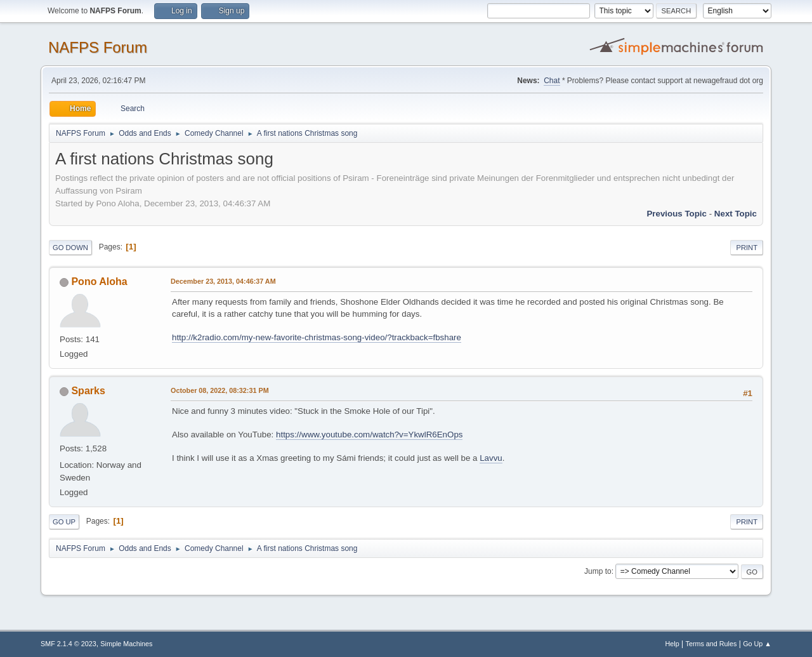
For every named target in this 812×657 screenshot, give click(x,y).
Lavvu (491, 458)
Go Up (64, 522)
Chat (552, 81)
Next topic (736, 214)
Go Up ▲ (757, 644)
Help (672, 644)
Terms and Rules (711, 644)
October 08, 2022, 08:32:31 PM (220, 390)
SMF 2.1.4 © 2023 (69, 644)
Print (747, 248)
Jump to (598, 571)
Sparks (88, 391)
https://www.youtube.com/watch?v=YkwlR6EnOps (369, 435)
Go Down (70, 248)
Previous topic (677, 214)
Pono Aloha (99, 282)
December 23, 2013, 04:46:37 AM (223, 281)
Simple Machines (126, 644)
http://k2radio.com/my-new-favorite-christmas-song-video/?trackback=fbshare (317, 337)
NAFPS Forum (98, 47)
